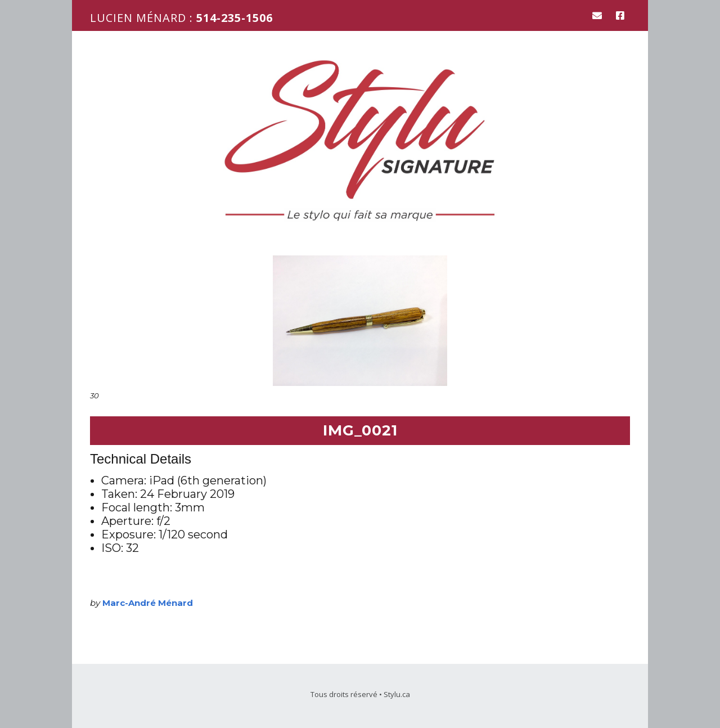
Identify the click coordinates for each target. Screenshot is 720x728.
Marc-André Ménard (148, 603)
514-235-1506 (235, 18)
